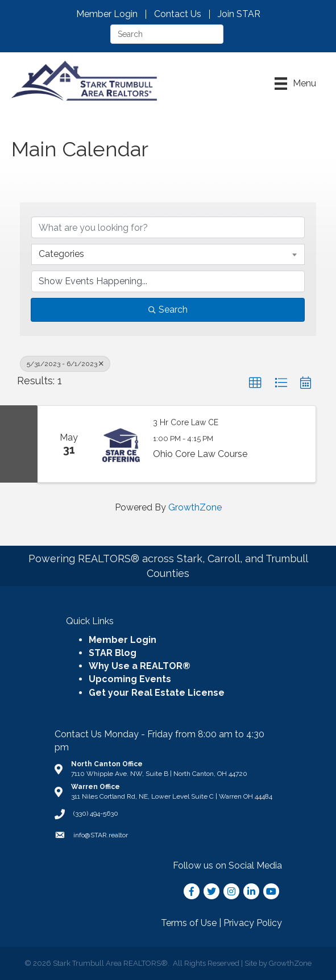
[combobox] (168, 254)
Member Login (107, 14)
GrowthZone (195, 507)
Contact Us (178, 14)
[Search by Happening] (168, 281)
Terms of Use (189, 923)
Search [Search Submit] (168, 310)
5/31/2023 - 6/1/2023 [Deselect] (65, 364)
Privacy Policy (253, 923)
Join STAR (239, 14)
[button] (255, 383)
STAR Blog (113, 653)
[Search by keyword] (168, 227)
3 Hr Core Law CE (186, 422)
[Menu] (295, 84)
